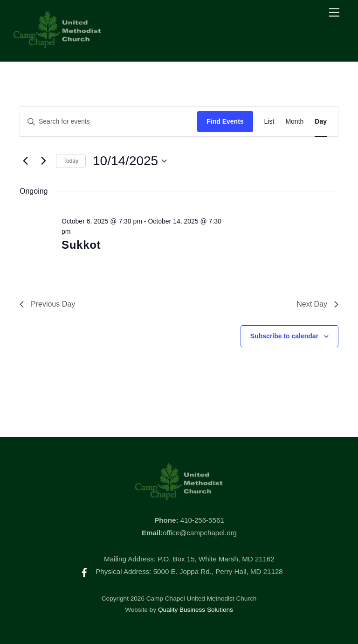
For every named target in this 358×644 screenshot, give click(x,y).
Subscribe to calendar (284, 336)
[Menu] (334, 13)
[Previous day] (25, 161)
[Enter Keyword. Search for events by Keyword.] (109, 122)
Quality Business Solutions (196, 610)
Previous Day (47, 304)
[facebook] (84, 571)
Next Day (317, 304)
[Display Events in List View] (269, 122)
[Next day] (43, 161)
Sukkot (81, 245)
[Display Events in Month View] (294, 122)
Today (71, 161)
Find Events (225, 121)
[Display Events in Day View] (321, 122)
